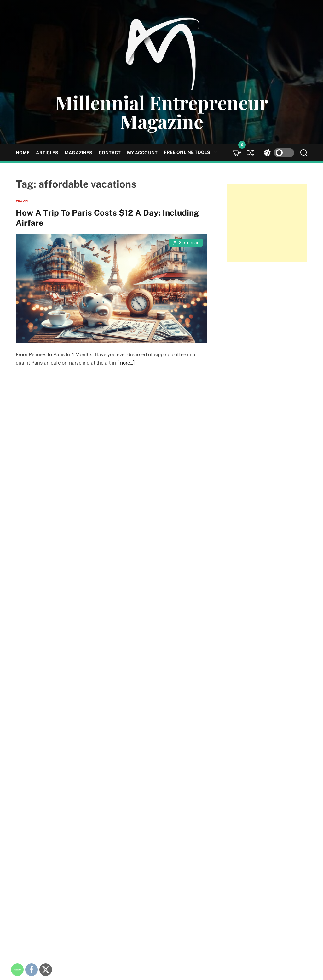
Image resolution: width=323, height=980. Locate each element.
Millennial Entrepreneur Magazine (162, 112)
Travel (23, 201)
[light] (277, 153)
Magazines (78, 153)
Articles (47, 153)
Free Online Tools (191, 153)
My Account (142, 153)
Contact (110, 153)
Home (23, 153)
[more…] (126, 363)
